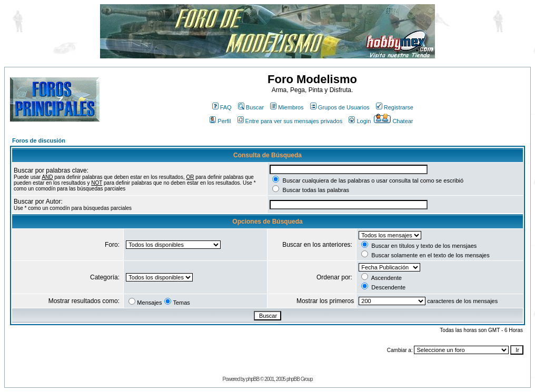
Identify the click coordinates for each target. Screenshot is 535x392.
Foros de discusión (39, 140)
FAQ (222, 107)
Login (360, 121)
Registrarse (395, 107)
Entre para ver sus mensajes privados (290, 121)
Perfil (220, 121)
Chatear (393, 121)
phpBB (252, 379)
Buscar (251, 107)
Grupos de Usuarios (340, 107)
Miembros (287, 107)
